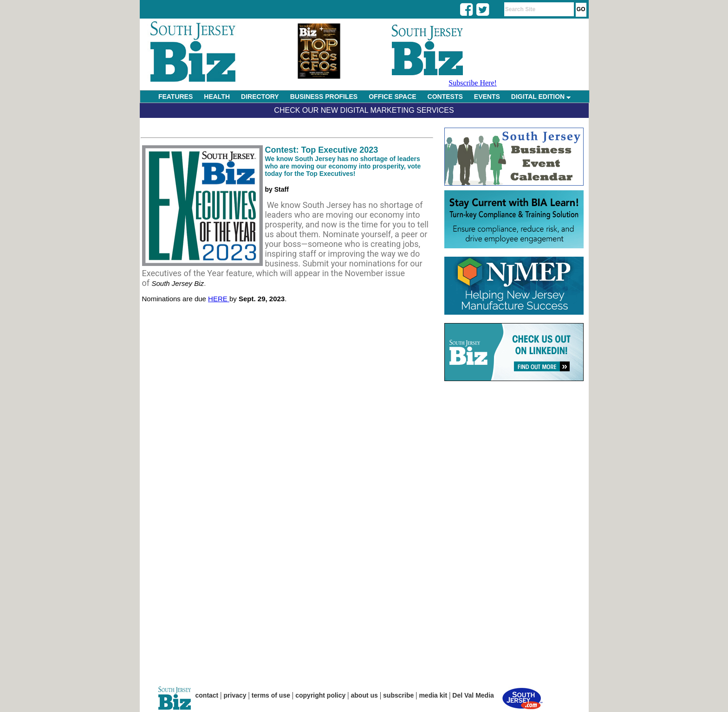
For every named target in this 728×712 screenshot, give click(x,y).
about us (364, 695)
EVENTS (487, 97)
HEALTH (217, 97)
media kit (433, 695)
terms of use (271, 695)
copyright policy (320, 695)
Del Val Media (473, 695)
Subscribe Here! (473, 83)
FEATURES (175, 97)
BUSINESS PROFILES (324, 97)
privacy (235, 695)
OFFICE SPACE (392, 97)
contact (207, 695)
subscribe (398, 695)
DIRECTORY (260, 97)
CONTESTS (445, 97)
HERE (219, 299)
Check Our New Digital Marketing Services (364, 110)
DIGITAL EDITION (541, 97)
